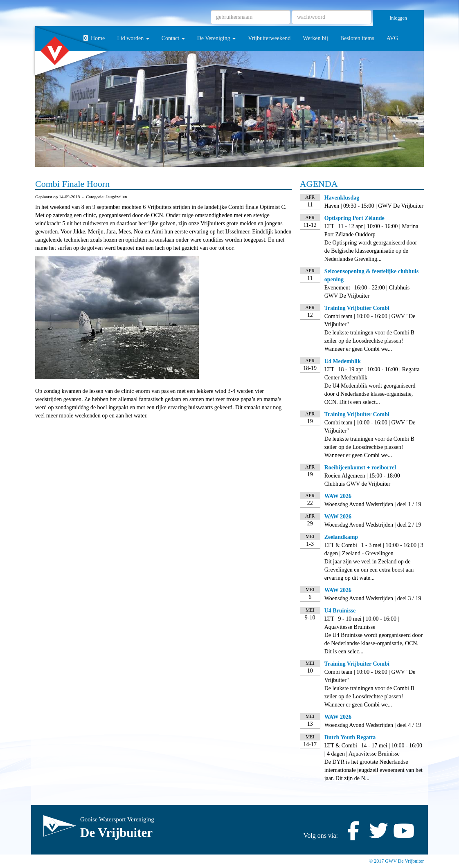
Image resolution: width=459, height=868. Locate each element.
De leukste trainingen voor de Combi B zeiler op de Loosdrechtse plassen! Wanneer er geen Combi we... (369, 341)
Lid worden (133, 38)
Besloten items (357, 38)
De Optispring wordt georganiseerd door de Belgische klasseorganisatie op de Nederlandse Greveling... (371, 251)
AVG (393, 38)
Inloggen (398, 18)
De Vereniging (217, 38)
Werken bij (315, 38)
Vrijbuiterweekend (269, 38)
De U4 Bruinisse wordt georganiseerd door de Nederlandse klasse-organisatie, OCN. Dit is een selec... (373, 643)
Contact (173, 38)
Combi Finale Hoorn (72, 184)
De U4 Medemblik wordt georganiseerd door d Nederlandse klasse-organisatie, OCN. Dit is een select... (370, 394)
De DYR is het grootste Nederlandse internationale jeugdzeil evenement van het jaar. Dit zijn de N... (373, 770)
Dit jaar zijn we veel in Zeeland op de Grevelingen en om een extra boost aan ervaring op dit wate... (369, 570)
